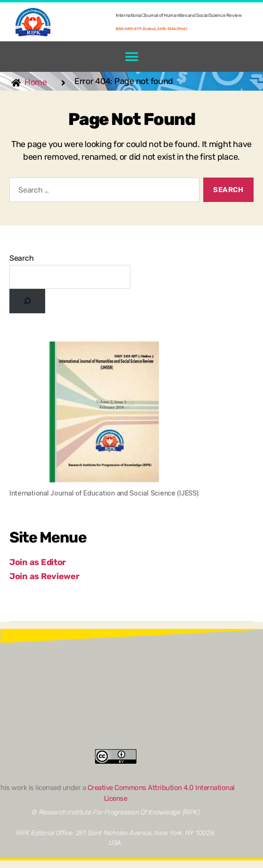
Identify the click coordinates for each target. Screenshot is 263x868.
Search (21, 258)
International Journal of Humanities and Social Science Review (179, 15)
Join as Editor (38, 562)
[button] (131, 57)
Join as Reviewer (44, 576)
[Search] (27, 301)
